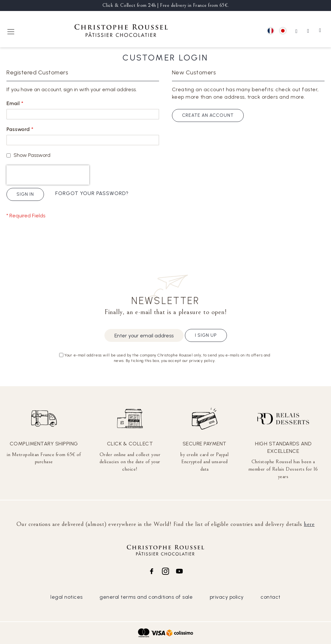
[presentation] (48, 175)
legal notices (67, 597)
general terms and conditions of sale (146, 597)
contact (271, 597)
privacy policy (227, 597)
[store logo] (121, 32)
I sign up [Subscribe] (206, 335)
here (309, 524)
